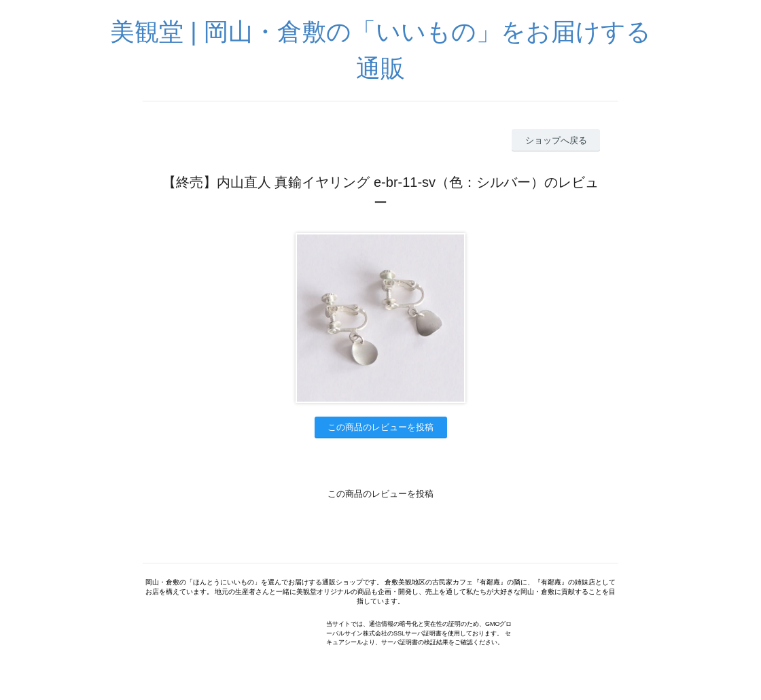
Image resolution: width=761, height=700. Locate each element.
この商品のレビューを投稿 (380, 427)
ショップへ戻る (556, 140)
